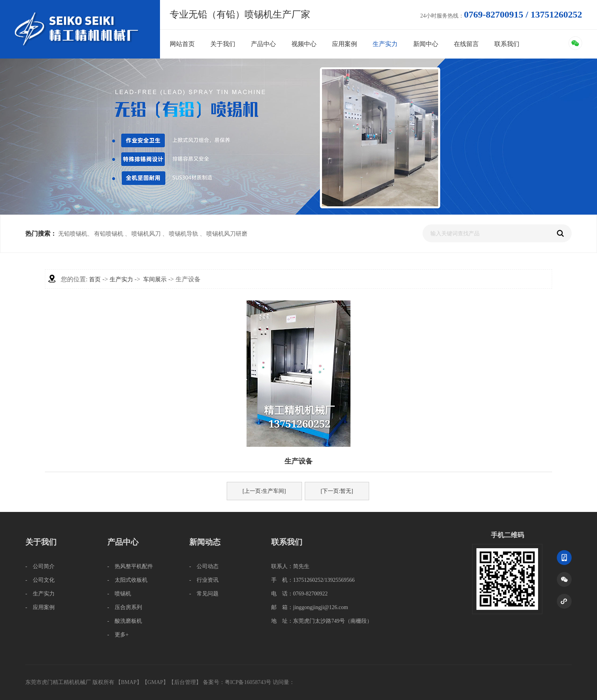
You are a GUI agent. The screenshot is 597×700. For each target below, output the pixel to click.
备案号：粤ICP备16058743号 (238, 682)
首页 (95, 279)
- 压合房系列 (125, 607)
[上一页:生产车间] (264, 491)
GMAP (155, 682)
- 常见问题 (204, 594)
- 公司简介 (40, 566)
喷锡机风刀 (146, 234)
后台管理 (185, 682)
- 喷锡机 (119, 594)
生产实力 (385, 44)
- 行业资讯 (204, 580)
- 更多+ (118, 635)
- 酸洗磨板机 (125, 621)
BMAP (129, 682)
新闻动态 (205, 542)
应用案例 (345, 44)
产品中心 (263, 44)
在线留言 (466, 44)
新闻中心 (426, 44)
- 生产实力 (40, 594)
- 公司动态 (204, 566)
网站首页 (182, 44)
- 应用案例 (40, 607)
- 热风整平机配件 (130, 566)
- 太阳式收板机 (127, 580)
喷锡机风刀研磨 (227, 234)
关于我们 (223, 44)
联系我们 (507, 44)
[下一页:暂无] (337, 491)
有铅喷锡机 (109, 234)
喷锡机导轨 (184, 234)
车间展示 (155, 279)
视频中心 (304, 44)
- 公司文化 (40, 580)
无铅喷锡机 (73, 234)
